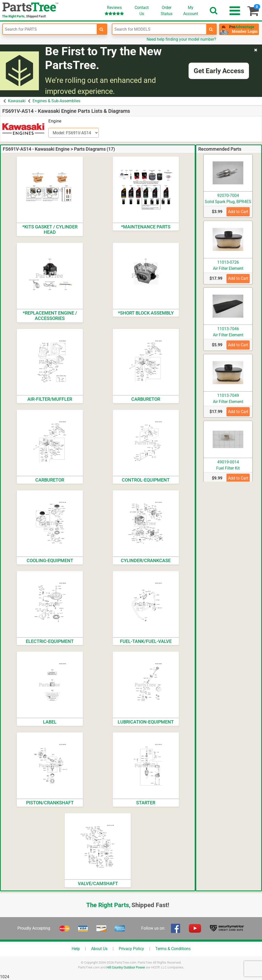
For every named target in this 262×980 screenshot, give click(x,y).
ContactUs (142, 11)
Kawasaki (17, 101)
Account (191, 10)
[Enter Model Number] (159, 29)
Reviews (114, 10)
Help (76, 949)
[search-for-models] (211, 29)
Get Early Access (219, 71)
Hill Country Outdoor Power (126, 967)
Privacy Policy (131, 949)
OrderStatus (167, 11)
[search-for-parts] (102, 29)
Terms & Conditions (173, 949)
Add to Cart (238, 212)
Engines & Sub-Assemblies (56, 101)
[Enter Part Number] (50, 29)
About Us (99, 949)
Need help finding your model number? (181, 39)
